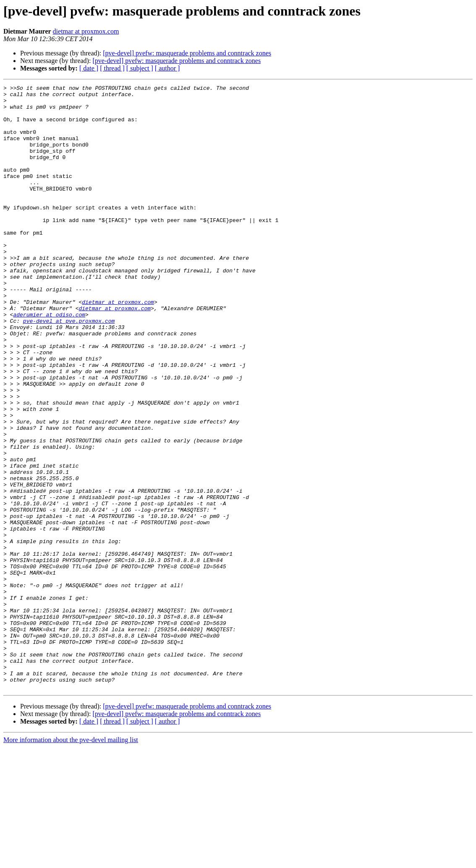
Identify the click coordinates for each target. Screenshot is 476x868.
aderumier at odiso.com (49, 361)
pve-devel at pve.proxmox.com (69, 369)
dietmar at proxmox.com (86, 31)
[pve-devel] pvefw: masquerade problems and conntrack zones (187, 53)
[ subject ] (140, 68)
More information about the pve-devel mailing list (71, 861)
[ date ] (89, 68)
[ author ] (167, 68)
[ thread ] (112, 68)
